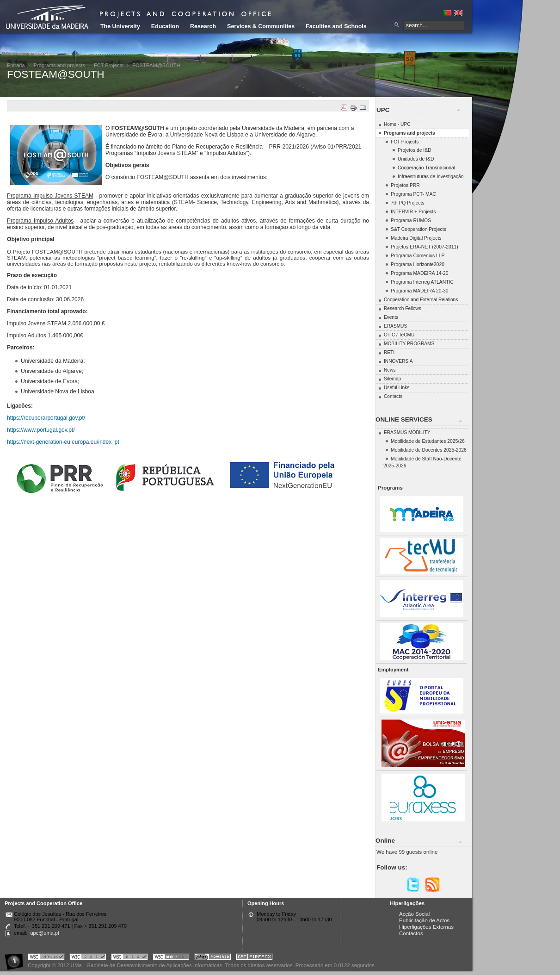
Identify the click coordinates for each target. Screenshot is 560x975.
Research (203, 26)
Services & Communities (261, 26)
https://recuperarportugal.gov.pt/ (46, 418)
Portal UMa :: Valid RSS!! (129, 958)
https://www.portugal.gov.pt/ (41, 430)
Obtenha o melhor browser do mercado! (254, 958)
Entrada (16, 65)
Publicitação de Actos (424, 920)
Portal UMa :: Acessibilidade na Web (16, 958)
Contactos (411, 933)
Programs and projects (59, 65)
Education (165, 26)
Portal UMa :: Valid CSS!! (88, 958)
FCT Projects (109, 65)
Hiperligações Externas (426, 927)
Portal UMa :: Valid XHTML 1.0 (46, 958)
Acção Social (414, 914)
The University (120, 26)
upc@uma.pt (45, 933)
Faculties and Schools (336, 26)
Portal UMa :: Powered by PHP (213, 958)
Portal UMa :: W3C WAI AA (171, 958)
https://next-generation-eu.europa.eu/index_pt (63, 442)
